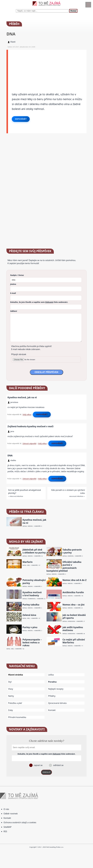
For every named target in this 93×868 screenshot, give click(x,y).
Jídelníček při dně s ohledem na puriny (34, 551)
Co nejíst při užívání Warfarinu (74, 641)
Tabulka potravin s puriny (72, 551)
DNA (10, 455)
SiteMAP (7, 827)
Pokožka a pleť (15, 703)
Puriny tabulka (31, 605)
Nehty (11, 696)
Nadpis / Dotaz (17, 275)
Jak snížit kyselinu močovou (73, 629)
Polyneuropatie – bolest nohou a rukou (32, 643)
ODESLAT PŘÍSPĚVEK (46, 372)
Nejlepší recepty (56, 689)
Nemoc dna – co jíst (74, 605)
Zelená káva (29, 615)
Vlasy (11, 689)
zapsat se (38, 765)
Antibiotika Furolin (73, 592)
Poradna (52, 682)
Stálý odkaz (27, 414)
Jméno (13, 284)
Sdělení (14, 311)
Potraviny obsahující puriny (34, 582)
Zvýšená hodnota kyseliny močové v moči (30, 426)
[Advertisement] (47, 67)
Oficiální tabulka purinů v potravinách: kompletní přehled (64, 566)
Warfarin (28, 562)
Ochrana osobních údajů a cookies (20, 822)
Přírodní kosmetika (17, 717)
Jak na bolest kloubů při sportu (74, 616)
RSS (5, 831)
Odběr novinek (11, 814)
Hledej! (73, 11)
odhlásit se (58, 765)
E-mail (13, 293)
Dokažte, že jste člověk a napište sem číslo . (39, 302)
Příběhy (52, 696)
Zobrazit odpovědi (29, 443)
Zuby (10, 710)
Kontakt (52, 710)
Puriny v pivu (30, 627)
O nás (6, 809)
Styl (10, 682)
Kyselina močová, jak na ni (22, 397)
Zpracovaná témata (57, 703)
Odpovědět (21, 119)
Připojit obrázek (19, 354)
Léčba (51, 675)
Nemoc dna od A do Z (75, 580)
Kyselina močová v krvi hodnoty (32, 594)
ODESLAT (47, 772)
